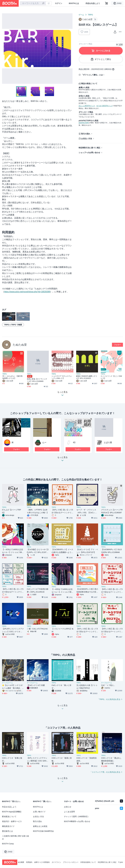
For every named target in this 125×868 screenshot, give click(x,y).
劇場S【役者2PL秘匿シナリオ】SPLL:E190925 (87, 377)
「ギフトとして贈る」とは (92, 75)
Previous (4, 49)
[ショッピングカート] (107, 3)
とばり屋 (108, 442)
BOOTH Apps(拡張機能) (12, 812)
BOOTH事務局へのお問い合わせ (77, 821)
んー (44, 442)
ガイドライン (56, 862)
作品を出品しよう (93, 3)
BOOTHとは (74, 3)
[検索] (43, 3)
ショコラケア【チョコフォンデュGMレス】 (62, 377)
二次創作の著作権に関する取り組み (15, 837)
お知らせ (68, 807)
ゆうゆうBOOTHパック (105, 106)
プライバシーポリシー (71, 862)
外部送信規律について (88, 862)
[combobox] (33, 3)
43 (74, 442)
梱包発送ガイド (8, 826)
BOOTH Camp (8, 844)
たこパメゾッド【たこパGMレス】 (111, 377)
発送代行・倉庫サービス (12, 821)
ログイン (59, 3)
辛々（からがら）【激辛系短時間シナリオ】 (12, 377)
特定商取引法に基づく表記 (89, 148)
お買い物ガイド (39, 812)
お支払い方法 (87, 139)
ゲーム (81, 15)
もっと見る (62, 460)
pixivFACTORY (84, 123)
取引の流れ (86, 134)
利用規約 (29, 862)
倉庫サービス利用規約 (42, 862)
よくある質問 (69, 812)
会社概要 (21, 862)
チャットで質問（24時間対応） (77, 817)
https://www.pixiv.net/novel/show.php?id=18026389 (27, 292)
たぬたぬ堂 (20, 345)
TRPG (90, 15)
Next (70, 49)
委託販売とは (7, 831)
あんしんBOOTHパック (87, 106)
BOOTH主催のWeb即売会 (43, 831)
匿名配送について (9, 817)
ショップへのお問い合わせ (89, 153)
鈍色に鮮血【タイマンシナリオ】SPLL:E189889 (37, 380)
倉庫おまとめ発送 (40, 826)
